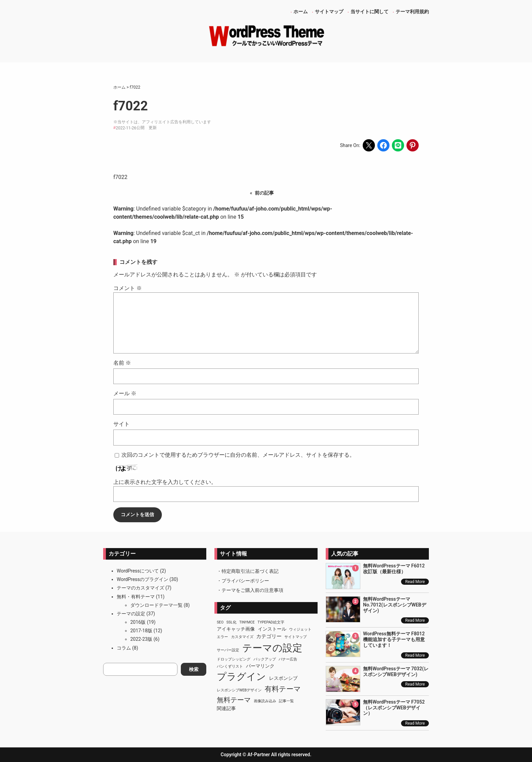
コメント (128, 288)
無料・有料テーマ (136, 597)
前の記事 (264, 193)
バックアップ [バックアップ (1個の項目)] (265, 659)
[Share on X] (369, 145)
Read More (415, 582)
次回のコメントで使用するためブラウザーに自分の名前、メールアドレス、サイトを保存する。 (238, 455)
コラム (124, 648)
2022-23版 (141, 639)
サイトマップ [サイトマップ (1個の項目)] (296, 637)
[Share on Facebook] (383, 145)
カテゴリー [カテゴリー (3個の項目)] (269, 636)
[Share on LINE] (398, 145)
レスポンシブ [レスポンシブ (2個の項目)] (283, 678)
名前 (122, 363)
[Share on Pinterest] (413, 145)
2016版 (138, 622)
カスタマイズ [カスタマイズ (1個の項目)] (242, 637)
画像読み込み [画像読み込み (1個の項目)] (265, 701)
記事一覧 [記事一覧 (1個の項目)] (286, 701)
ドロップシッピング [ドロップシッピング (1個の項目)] (234, 659)
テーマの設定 (131, 614)
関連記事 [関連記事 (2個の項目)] (226, 708)
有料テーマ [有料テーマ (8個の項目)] (283, 689)
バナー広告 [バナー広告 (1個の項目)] (288, 659)
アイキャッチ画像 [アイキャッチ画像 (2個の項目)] (236, 629)
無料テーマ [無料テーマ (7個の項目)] (234, 700)
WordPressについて (138, 571)
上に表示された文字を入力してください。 (165, 482)
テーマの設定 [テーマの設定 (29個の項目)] (272, 648)
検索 (194, 669)
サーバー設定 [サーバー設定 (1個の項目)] (228, 650)
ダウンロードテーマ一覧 (156, 605)
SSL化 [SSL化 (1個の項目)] (231, 622)
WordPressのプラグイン (142, 579)
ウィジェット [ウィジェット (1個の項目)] (300, 629)
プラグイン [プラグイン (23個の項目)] (241, 677)
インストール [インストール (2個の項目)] (272, 629)
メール (125, 393)
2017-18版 (141, 631)
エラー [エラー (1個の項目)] (222, 637)
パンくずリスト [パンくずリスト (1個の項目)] (230, 666)
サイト (121, 424)
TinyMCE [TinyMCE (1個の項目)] (247, 622)
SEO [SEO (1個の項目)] (220, 622)
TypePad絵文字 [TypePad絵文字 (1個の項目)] (271, 622)
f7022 (120, 177)
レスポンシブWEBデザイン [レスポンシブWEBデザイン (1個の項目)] (239, 690)
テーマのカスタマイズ (140, 588)
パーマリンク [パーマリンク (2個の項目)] (260, 666)
